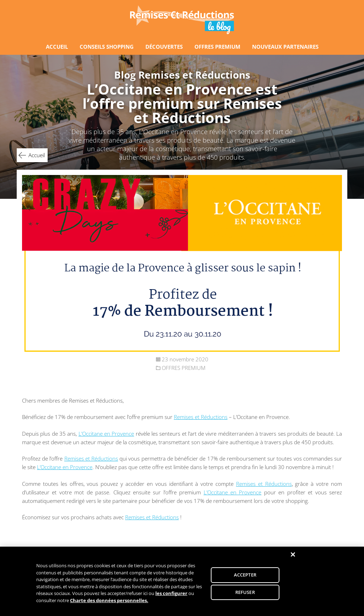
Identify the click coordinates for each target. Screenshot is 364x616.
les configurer (171, 596)
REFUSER (245, 594)
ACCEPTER (245, 577)
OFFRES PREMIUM (217, 47)
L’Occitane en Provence (106, 434)
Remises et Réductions (201, 417)
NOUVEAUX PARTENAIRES (285, 47)
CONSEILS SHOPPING (107, 47)
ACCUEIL (57, 47)
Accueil (37, 155)
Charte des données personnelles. (109, 602)
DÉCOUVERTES (164, 47)
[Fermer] (293, 557)
